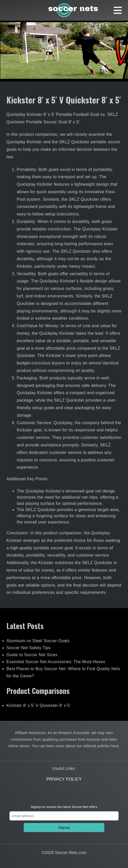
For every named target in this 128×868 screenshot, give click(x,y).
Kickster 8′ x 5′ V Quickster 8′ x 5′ (39, 705)
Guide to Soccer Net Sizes (32, 655)
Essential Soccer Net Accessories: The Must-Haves (56, 662)
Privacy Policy (64, 779)
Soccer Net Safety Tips (29, 648)
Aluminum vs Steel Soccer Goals (38, 641)
